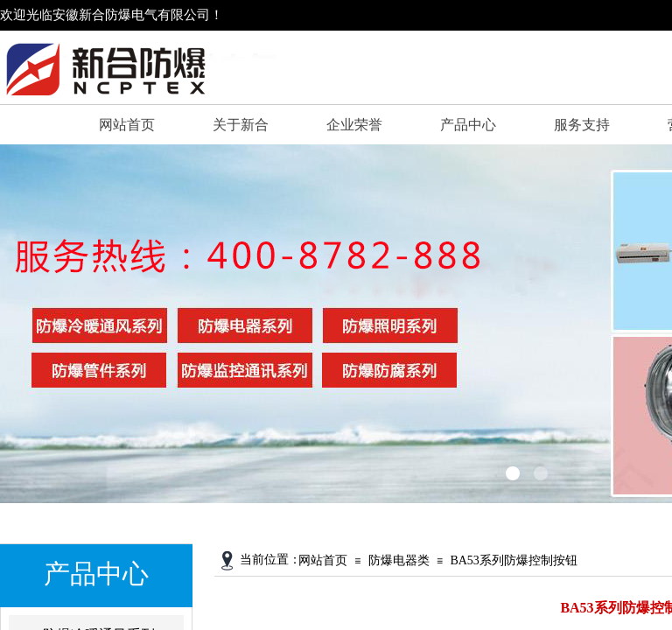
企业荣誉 (354, 125)
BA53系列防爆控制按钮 (513, 560)
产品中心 (468, 125)
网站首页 (127, 125)
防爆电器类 (399, 560)
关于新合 (241, 125)
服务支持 (582, 125)
